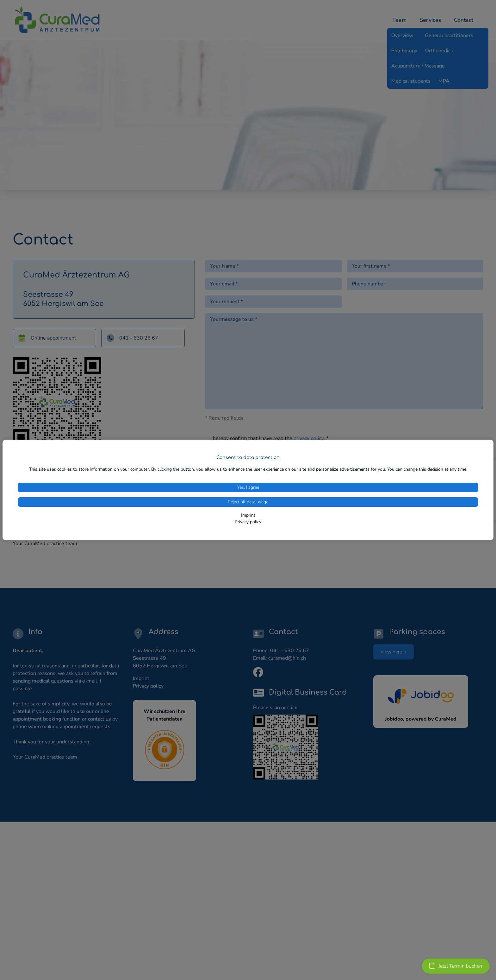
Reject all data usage (248, 502)
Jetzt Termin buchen (456, 966)
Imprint (248, 515)
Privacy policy (248, 522)
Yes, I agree (248, 487)
